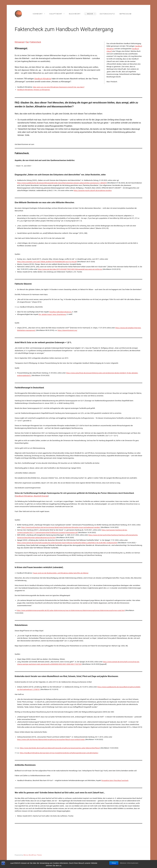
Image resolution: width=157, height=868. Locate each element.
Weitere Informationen (129, 866)
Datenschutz (107, 14)
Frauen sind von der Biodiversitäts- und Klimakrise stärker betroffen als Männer (61, 573)
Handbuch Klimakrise (43, 79)
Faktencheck (36, 42)
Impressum (125, 14)
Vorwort (38, 14)
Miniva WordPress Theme (33, 855)
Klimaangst (20, 42)
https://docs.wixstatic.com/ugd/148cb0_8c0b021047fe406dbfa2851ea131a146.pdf (47, 262)
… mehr (89, 14)
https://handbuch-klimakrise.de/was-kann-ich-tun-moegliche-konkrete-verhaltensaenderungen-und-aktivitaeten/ (59, 753)
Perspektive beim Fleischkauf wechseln (115, 780)
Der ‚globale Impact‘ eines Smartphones (52, 314)
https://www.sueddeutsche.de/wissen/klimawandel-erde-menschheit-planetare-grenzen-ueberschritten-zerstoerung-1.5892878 (62, 183)
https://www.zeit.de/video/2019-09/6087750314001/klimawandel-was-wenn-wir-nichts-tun (70, 269)
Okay (114, 866)
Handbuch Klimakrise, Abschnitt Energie (32, 496)
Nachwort (75, 14)
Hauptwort (56, 14)
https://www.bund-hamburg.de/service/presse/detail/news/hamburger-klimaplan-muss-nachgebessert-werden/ (61, 527)
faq (27, 42)
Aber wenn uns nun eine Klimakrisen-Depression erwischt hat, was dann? (59, 87)
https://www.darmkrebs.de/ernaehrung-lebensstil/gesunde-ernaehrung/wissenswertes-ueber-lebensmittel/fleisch (60, 748)
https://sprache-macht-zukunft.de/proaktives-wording (92, 190)
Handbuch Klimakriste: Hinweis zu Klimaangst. (34, 90)
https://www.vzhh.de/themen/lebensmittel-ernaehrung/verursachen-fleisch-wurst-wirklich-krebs (51, 739)
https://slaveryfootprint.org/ (67, 330)
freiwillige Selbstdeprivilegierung (60, 312)
